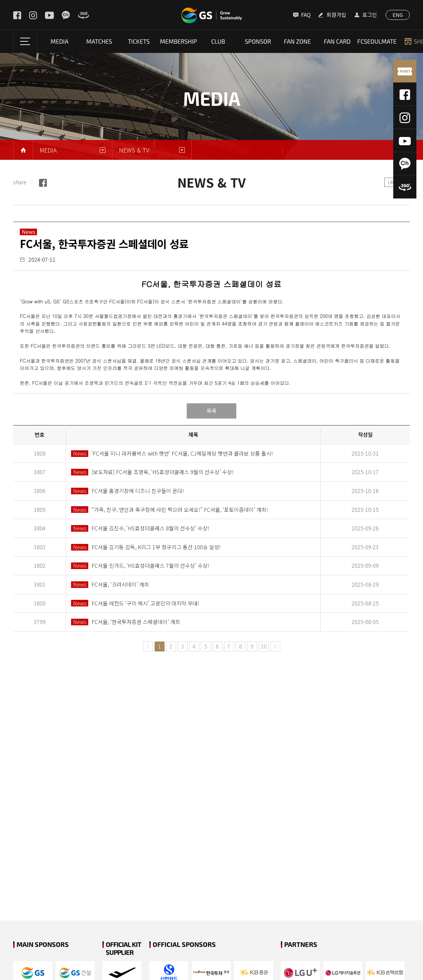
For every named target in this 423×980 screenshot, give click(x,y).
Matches (99, 41)
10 (264, 646)
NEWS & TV (134, 150)
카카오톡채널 (405, 164)
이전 (148, 646)
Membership (178, 41)
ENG (398, 15)
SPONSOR (258, 41)
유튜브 (405, 141)
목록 (211, 411)
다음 (275, 646)
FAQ (306, 15)
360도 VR (405, 187)
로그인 (370, 15)
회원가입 (336, 15)
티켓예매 (405, 71)
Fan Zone (297, 41)
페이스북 (405, 94)
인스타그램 (405, 117)
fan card (337, 41)
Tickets (139, 41)
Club (218, 41)
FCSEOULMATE (377, 41)
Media (59, 41)
